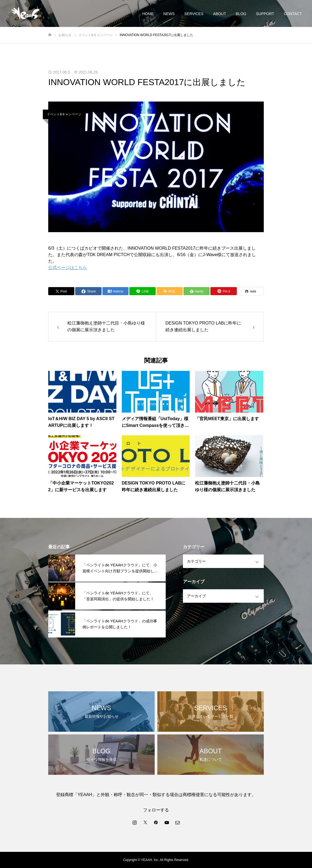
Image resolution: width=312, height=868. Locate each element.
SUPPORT (265, 14)
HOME (148, 14)
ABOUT (220, 14)
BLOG (241, 14)
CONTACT (293, 14)
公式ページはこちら (68, 268)
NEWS (169, 14)
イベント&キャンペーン (64, 114)
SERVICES (194, 14)
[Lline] (142, 291)
